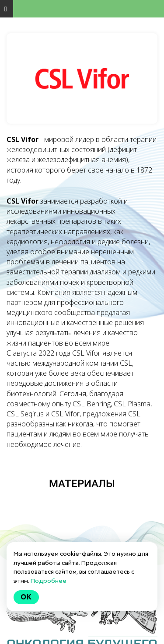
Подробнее (49, 581)
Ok (26, 597)
